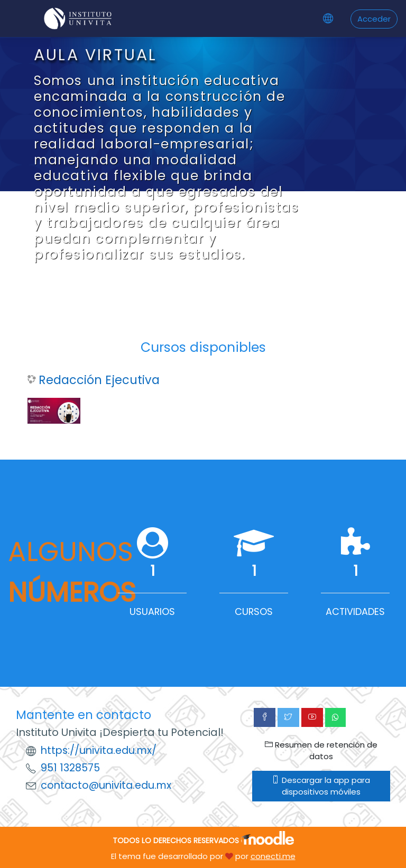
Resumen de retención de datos (321, 750)
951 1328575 (70, 768)
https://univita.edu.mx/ (99, 750)
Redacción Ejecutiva (99, 380)
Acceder (374, 19)
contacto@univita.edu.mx (106, 785)
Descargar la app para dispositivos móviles (321, 786)
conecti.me (273, 856)
